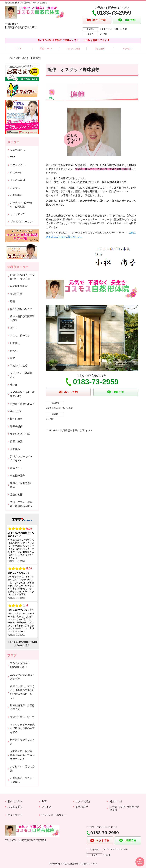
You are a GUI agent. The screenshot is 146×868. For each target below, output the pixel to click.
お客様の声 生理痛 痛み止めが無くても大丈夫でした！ (22, 755)
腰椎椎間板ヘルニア (21, 309)
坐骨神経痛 (16, 294)
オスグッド (16, 468)
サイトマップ (17, 214)
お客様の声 (16, 195)
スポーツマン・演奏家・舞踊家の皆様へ (21, 504)
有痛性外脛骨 (17, 476)
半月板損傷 (16, 426)
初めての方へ (17, 150)
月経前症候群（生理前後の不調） (22, 394)
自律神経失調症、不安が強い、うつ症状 (22, 277)
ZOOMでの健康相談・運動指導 (22, 677)
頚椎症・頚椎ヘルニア (22, 404)
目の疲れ (15, 343)
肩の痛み (15, 449)
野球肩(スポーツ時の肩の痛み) (22, 459)
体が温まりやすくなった (22, 742)
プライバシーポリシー (22, 222)
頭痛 (13, 358)
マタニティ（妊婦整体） (21, 375)
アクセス (127, 48)
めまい (14, 351)
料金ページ (46, 48)
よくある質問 (17, 180)
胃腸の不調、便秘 (20, 434)
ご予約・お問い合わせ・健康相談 (21, 205)
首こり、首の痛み (20, 335)
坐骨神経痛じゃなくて (22, 717)
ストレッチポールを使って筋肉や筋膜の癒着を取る (22, 728)
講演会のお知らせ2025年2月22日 (20, 665)
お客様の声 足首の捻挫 (22, 769)
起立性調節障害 (19, 286)
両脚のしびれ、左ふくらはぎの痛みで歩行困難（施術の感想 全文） (22, 692)
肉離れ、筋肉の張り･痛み (22, 485)
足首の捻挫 (16, 495)
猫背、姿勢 (16, 441)
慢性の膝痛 (16, 419)
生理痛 (14, 385)
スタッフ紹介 (73, 48)
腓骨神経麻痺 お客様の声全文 (22, 707)
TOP (19, 48)
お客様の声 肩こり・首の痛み (22, 780)
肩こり (14, 328)
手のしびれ (16, 411)
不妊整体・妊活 (19, 366)
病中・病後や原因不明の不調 (22, 318)
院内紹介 (100, 48)
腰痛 (13, 301)
